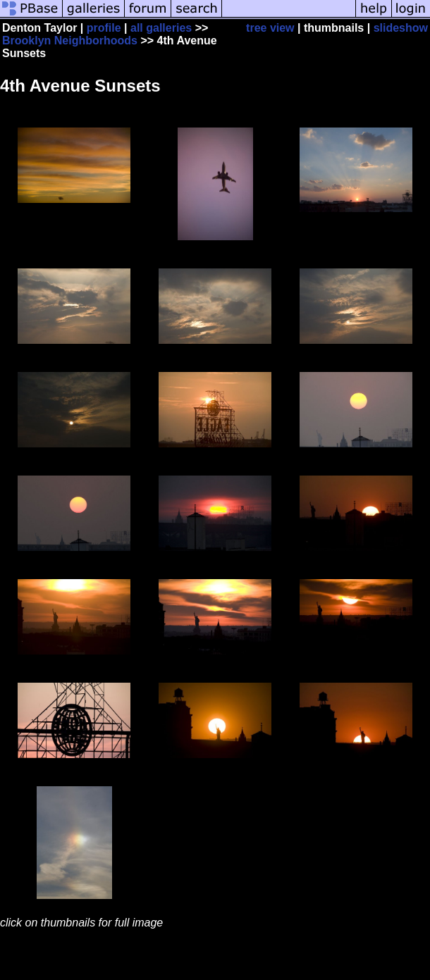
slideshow (401, 28)
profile (104, 28)
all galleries (161, 28)
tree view (270, 28)
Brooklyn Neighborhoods (70, 41)
